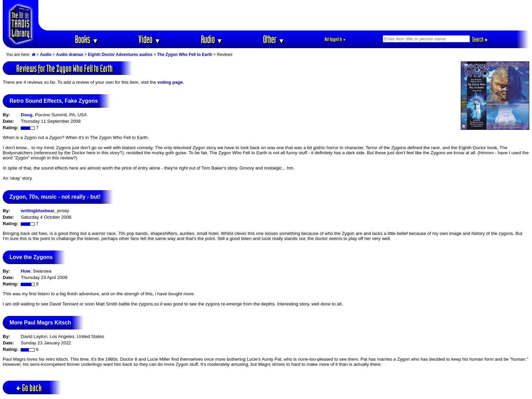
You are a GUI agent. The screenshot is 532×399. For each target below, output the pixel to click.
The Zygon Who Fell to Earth (185, 55)
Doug (26, 115)
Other (274, 39)
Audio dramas (70, 55)
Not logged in (335, 39)
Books (87, 39)
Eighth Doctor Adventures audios (120, 55)
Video (149, 39)
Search (480, 39)
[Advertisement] (284, 15)
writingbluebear (37, 211)
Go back (29, 388)
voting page (170, 82)
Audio (212, 39)
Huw (25, 271)
